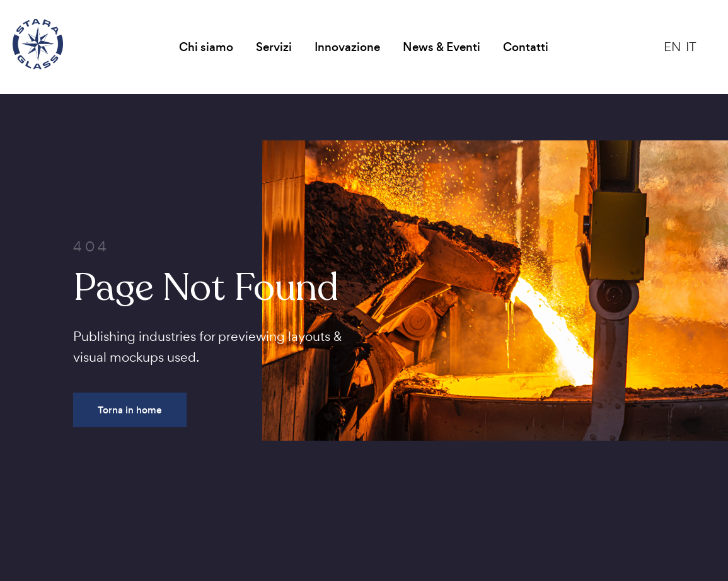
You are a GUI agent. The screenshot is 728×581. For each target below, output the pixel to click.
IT (691, 47)
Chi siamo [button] (206, 47)
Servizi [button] (274, 47)
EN (672, 47)
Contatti (526, 47)
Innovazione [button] (347, 47)
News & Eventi (442, 47)
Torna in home (130, 410)
